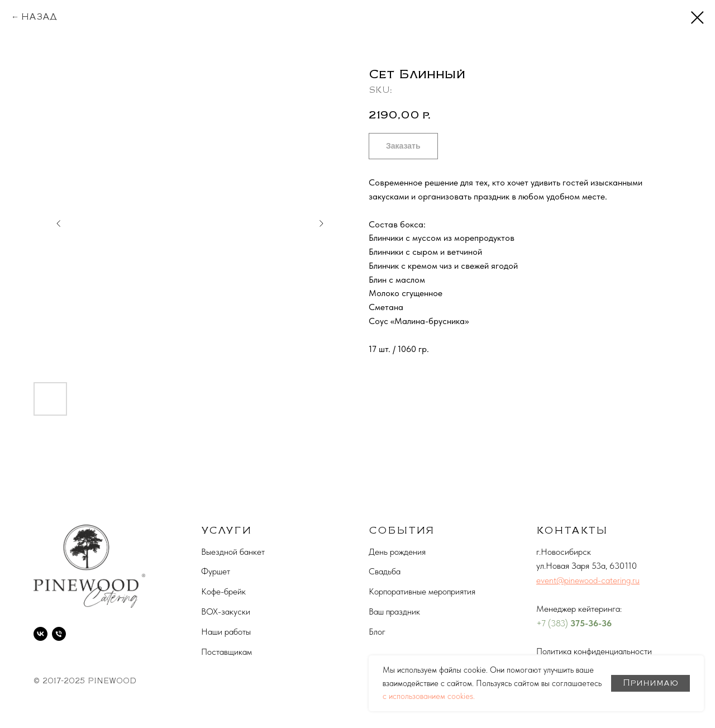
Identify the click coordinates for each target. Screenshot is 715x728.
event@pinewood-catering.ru (588, 580)
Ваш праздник (394, 612)
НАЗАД (39, 17)
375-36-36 (591, 623)
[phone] (59, 634)
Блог (377, 632)
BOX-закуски (226, 612)
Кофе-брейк (223, 591)
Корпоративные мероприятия (422, 591)
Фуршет (216, 571)
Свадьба (385, 571)
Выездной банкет (233, 552)
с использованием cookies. (429, 696)
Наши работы (226, 632)
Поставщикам (227, 652)
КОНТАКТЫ (572, 530)
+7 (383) (553, 623)
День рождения (397, 552)
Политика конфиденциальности (594, 651)
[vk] (40, 634)
